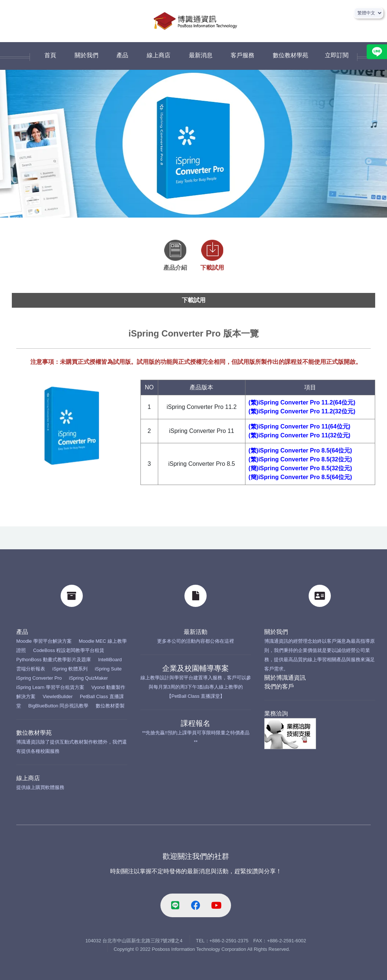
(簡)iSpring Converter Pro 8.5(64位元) (300, 477)
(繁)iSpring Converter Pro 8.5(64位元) (300, 450)
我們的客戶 (279, 687)
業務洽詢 (276, 713)
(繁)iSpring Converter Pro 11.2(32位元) (302, 411)
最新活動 (196, 632)
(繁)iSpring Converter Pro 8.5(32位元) (300, 459)
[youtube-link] (216, 905)
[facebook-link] (196, 905)
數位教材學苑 (34, 733)
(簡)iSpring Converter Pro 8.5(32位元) (300, 468)
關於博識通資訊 (285, 678)
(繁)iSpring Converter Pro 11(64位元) (299, 426)
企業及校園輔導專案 (196, 668)
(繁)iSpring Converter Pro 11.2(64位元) (302, 402)
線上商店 (28, 778)
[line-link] (175, 905)
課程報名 (196, 723)
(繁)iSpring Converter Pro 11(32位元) (299, 435)
